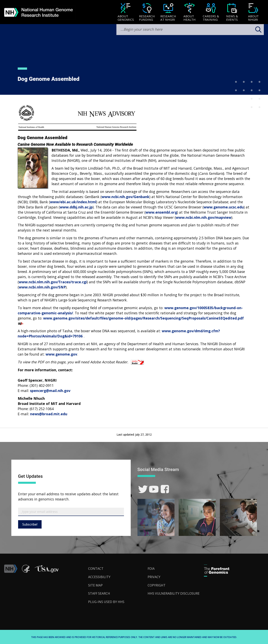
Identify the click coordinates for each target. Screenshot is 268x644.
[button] (46, 572)
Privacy (154, 577)
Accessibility (99, 577)
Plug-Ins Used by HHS (106, 602)
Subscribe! (30, 524)
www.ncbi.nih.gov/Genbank (125, 197)
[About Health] (190, 12)
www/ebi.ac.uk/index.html (73, 202)
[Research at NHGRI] (168, 12)
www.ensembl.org (161, 212)
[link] (143, 489)
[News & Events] (232, 12)
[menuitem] (126, 12)
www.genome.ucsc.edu (224, 207)
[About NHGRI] (253, 12)
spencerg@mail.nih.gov (50, 391)
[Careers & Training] (211, 12)
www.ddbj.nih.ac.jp (76, 207)
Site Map (95, 585)
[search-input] (190, 30)
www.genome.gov (61, 354)
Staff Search (99, 593)
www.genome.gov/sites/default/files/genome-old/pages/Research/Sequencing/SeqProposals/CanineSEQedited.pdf (143, 318)
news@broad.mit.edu (49, 414)
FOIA (151, 569)
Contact (96, 569)
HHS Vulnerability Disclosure (174, 593)
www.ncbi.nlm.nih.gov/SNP (42, 287)
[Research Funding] (147, 12)
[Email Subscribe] (71, 512)
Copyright (157, 585)
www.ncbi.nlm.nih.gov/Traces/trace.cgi (53, 282)
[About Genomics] (126, 12)
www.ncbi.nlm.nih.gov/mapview (204, 217)
